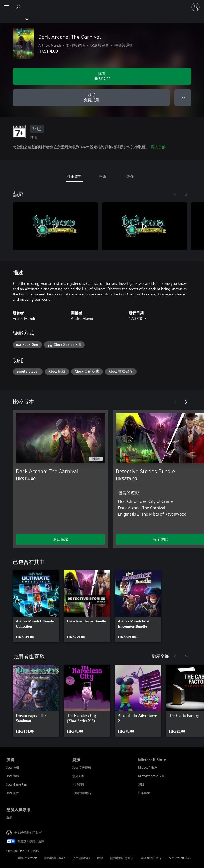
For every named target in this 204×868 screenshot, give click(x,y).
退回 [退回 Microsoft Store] (141, 784)
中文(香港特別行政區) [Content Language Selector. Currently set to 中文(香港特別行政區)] (28, 832)
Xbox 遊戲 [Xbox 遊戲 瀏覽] (13, 776)
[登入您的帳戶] (195, 7)
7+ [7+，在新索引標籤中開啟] (37, 129)
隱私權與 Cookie (55, 858)
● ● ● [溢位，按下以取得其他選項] (183, 97)
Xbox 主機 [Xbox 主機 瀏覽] (13, 767)
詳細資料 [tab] (74, 176)
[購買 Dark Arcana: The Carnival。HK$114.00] (102, 76)
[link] (36, 606)
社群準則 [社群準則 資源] (78, 784)
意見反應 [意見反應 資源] (78, 776)
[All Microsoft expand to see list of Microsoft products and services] (7, 7)
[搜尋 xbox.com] (19, 7)
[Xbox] (14, 19)
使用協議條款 (81, 858)
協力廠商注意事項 (122, 858)
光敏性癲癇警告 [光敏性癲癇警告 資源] (82, 793)
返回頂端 (61, 539)
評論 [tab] (103, 176)
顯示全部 (160, 656)
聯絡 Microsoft (27, 858)
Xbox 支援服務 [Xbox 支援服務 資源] (82, 767)
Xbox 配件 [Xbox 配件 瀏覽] (13, 793)
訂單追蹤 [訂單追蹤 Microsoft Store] (144, 793)
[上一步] (175, 194)
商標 (100, 858)
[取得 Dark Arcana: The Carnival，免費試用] (91, 98)
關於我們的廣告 (151, 858)
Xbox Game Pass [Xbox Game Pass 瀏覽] (17, 784)
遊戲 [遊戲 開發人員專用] (9, 817)
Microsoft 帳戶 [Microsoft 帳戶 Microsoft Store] (148, 767)
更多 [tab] (130, 176)
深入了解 (158, 147)
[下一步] (186, 194)
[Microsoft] (102, 4)
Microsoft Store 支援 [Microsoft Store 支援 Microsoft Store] (151, 776)
